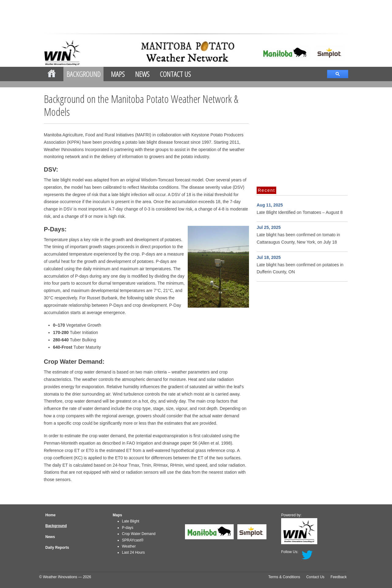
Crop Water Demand (139, 534)
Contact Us (175, 74)
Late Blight (131, 521)
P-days (128, 528)
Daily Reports (57, 548)
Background (83, 74)
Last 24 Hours (133, 552)
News (142, 74)
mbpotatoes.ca (161, 51)
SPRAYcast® (133, 540)
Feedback (339, 577)
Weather (129, 546)
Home (50, 515)
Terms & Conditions (284, 577)
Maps (118, 74)
